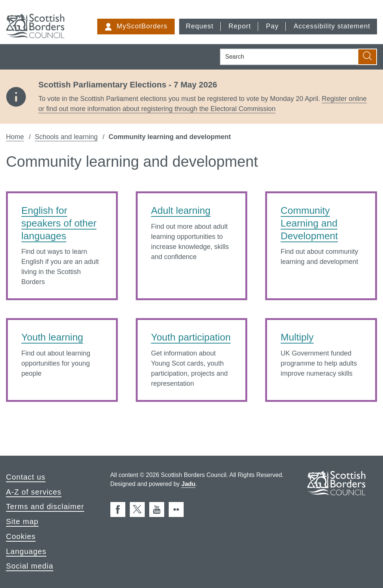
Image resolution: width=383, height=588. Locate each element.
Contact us (26, 477)
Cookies (21, 536)
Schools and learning (66, 137)
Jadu (188, 484)
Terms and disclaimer (45, 507)
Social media (30, 566)
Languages (26, 551)
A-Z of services (34, 492)
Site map (22, 521)
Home (15, 137)
